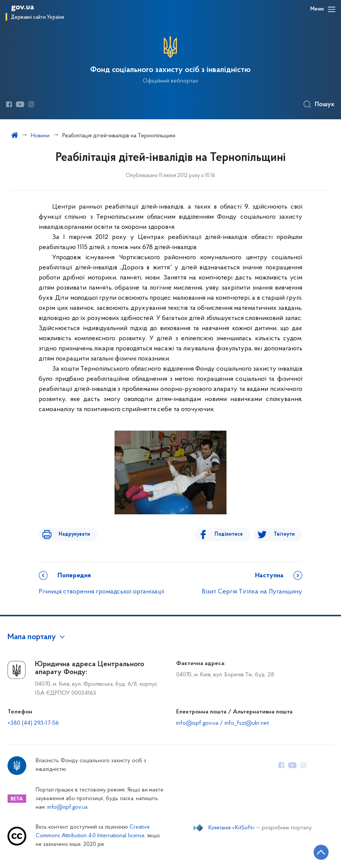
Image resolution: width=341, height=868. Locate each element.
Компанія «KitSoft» (232, 828)
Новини (40, 136)
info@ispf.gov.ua (67, 807)
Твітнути (284, 534)
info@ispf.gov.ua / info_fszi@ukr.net (223, 723)
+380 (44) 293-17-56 (33, 723)
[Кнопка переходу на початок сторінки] (313, 851)
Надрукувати (69, 534)
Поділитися (233, 534)
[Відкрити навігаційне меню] (332, 9)
